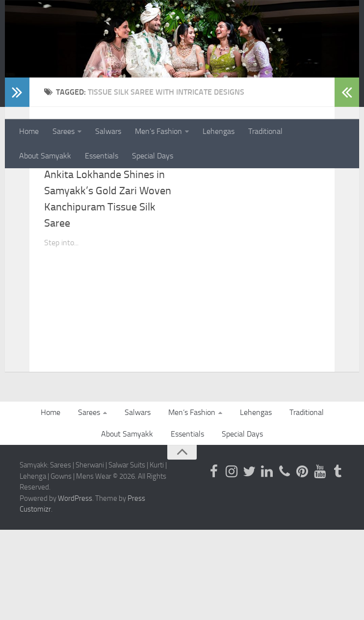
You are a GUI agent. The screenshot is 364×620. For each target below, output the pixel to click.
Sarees (64, 131)
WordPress (75, 589)
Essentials (102, 156)
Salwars (108, 131)
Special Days (153, 156)
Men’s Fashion (158, 131)
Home (29, 131)
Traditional (265, 131)
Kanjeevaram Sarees (79, 238)
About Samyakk (45, 156)
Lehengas (219, 131)
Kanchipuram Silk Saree (84, 226)
